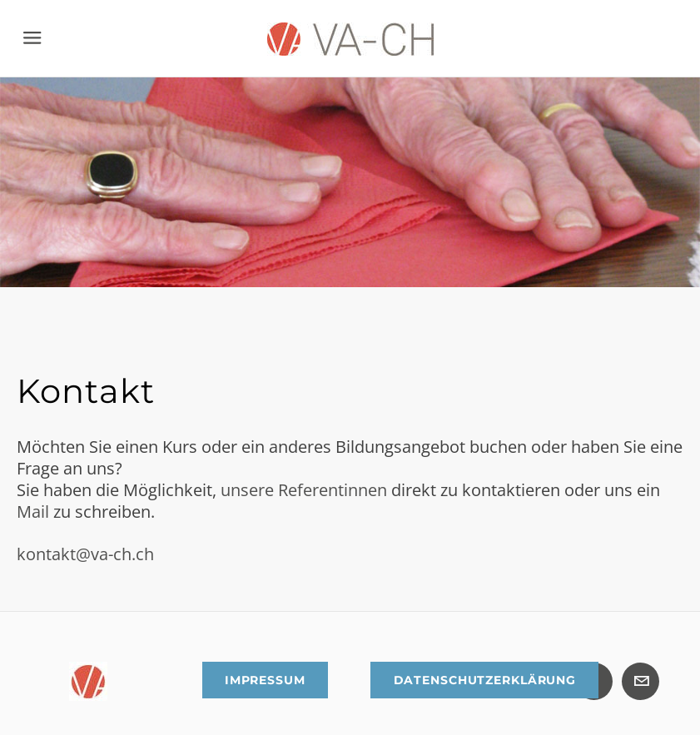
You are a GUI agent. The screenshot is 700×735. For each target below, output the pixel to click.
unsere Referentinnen (304, 490)
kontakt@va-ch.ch (85, 554)
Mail (35, 512)
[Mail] (640, 681)
